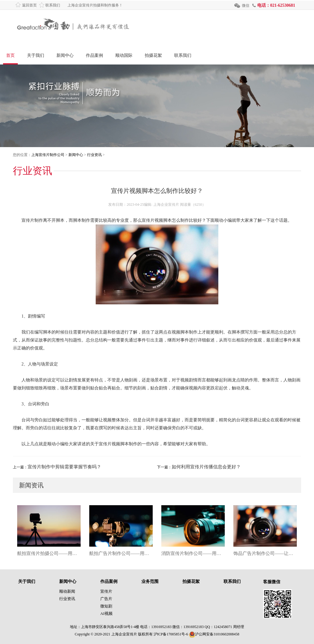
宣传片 (106, 591)
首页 (10, 55)
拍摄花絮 (153, 55)
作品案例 (94, 55)
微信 (246, 6)
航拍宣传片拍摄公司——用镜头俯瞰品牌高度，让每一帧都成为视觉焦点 (49, 553)
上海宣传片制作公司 (48, 155)
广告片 (106, 599)
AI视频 (106, 613)
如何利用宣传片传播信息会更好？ (206, 467)
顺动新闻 (67, 591)
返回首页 (29, 5)
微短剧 (106, 606)
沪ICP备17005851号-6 (171, 634)
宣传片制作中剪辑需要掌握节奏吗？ (64, 467)
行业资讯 (94, 155)
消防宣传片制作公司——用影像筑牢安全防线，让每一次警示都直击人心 (193, 553)
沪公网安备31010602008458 (214, 634)
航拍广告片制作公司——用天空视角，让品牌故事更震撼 (121, 553)
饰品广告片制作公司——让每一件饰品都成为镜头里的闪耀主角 (265, 553)
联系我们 (53, 5)
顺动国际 (124, 55)
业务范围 (150, 582)
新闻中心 (65, 55)
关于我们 (36, 55)
